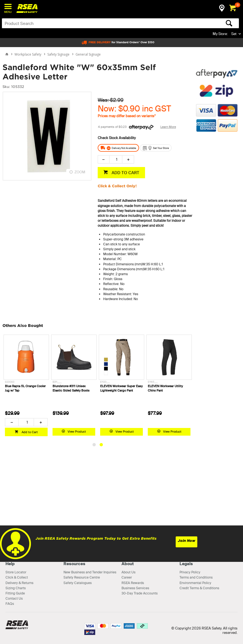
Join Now (186, 541)
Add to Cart (29, 432)
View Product (77, 432)
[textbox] (94, 23)
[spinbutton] (116, 159)
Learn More (168, 127)
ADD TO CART (125, 173)
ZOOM (80, 172)
